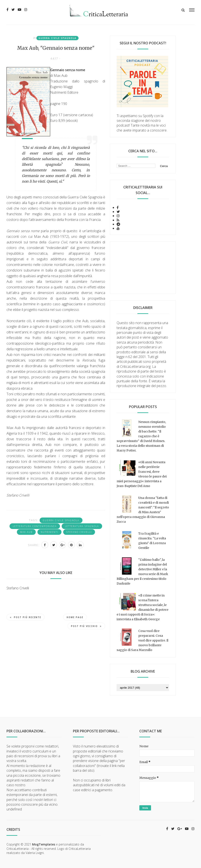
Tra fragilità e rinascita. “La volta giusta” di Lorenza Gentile (152, 541)
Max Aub (26, 532)
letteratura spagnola (82, 526)
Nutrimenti (49, 532)
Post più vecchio (86, 626)
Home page (75, 617)
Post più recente (26, 617)
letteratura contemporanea (35, 526)
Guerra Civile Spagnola (57, 38)
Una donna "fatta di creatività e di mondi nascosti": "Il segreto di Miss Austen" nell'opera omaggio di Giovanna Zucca (143, 510)
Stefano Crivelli (79, 532)
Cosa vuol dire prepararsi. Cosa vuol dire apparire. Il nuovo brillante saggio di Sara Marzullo (142, 640)
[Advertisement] (143, 268)
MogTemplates (44, 844)
